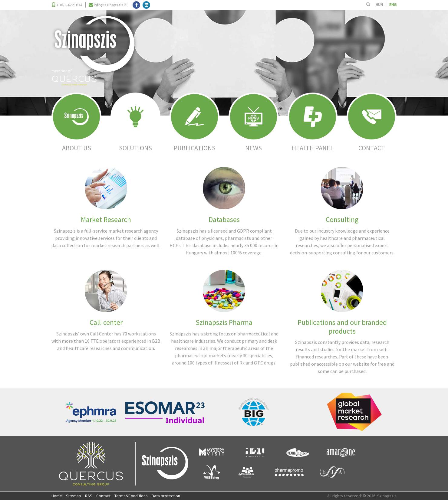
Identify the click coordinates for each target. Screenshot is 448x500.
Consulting (342, 219)
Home (57, 496)
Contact (103, 496)
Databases (224, 219)
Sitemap (74, 496)
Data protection (166, 496)
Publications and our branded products (342, 327)
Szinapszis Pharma (224, 322)
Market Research (106, 219)
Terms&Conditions (131, 496)
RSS (89, 496)
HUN (379, 5)
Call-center (106, 322)
